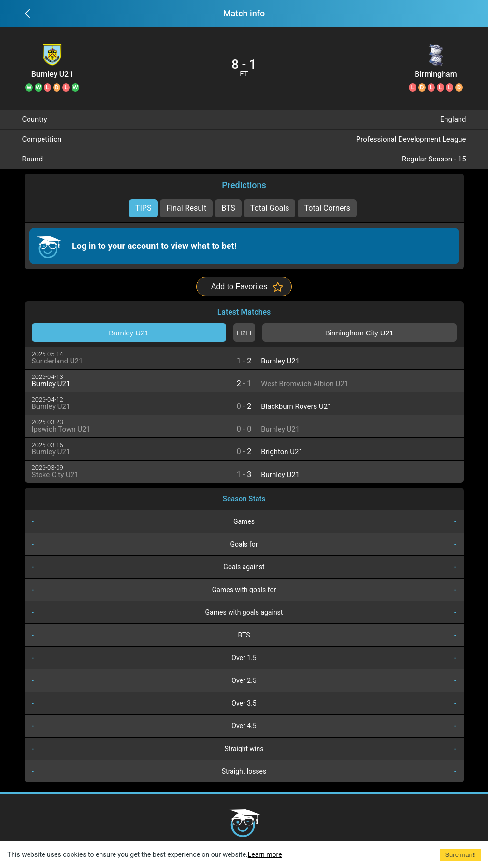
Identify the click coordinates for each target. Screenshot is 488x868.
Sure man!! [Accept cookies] (460, 855)
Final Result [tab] (186, 208)
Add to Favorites (239, 286)
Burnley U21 (52, 74)
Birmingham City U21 (436, 74)
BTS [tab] (228, 208)
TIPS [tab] (144, 208)
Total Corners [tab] (327, 208)
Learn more (265, 854)
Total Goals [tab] (270, 208)
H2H (244, 333)
